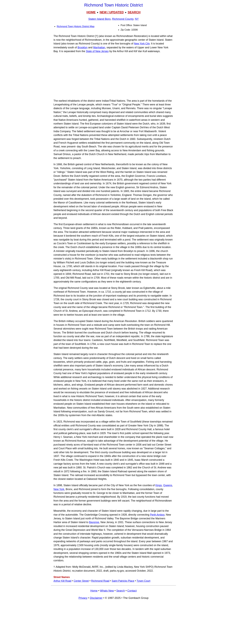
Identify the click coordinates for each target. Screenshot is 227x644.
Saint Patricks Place (123, 581)
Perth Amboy (157, 515)
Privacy (83, 598)
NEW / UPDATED (112, 12)
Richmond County (123, 19)
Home (94, 591)
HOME (91, 12)
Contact (132, 591)
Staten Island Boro (99, 19)
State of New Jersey (97, 51)
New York (59, 489)
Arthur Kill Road (62, 581)
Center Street (81, 581)
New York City (142, 44)
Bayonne (94, 522)
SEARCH (134, 12)
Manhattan (99, 47)
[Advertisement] (113, 76)
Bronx (69, 489)
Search (121, 591)
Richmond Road (100, 581)
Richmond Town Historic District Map (76, 26)
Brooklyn (83, 47)
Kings (159, 485)
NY (137, 19)
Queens (168, 485)
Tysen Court (144, 581)
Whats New (107, 591)
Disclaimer (96, 598)
